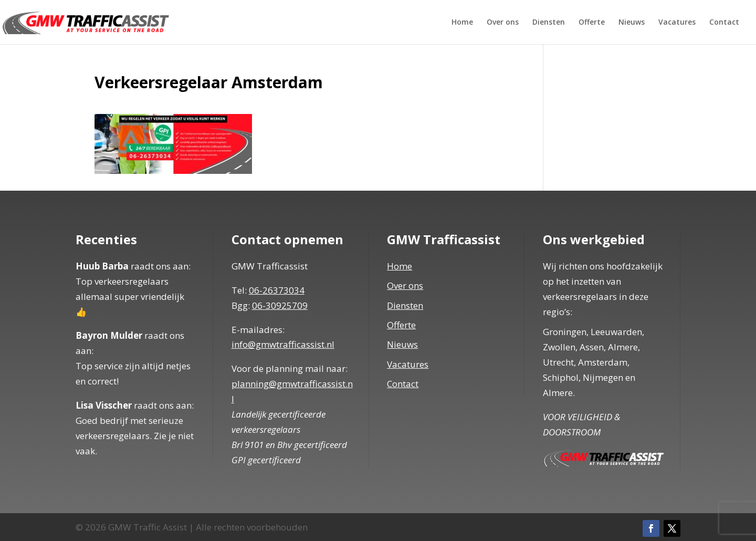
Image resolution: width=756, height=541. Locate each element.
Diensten (549, 23)
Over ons (503, 23)
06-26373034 (277, 290)
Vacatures (677, 23)
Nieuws (632, 23)
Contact (724, 23)
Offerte (592, 23)
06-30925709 (280, 305)
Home (462, 23)
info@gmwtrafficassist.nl (283, 344)
